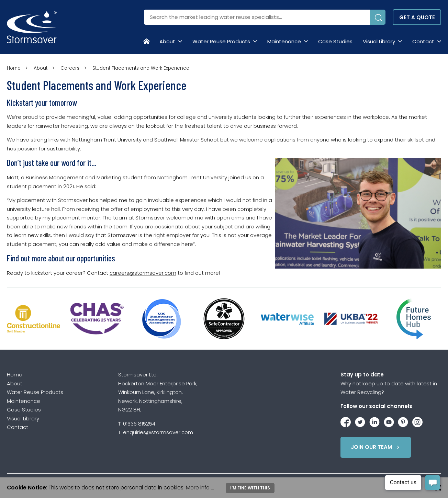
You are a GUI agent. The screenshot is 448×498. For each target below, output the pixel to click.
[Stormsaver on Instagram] (417, 421)
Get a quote (417, 17)
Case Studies (335, 41)
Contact (423, 41)
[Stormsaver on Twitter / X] (360, 421)
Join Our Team (376, 447)
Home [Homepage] (14, 68)
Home (15, 375)
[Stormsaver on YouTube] (389, 421)
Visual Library (379, 41)
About (167, 41)
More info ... (200, 488)
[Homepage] (147, 41)
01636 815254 (139, 424)
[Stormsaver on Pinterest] (403, 421)
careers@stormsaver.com (143, 273)
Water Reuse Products (221, 41)
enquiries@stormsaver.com (158, 432)
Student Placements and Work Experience (141, 68)
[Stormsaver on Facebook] (346, 421)
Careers (70, 68)
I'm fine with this (250, 488)
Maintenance (284, 41)
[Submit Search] (378, 17)
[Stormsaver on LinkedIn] (374, 421)
